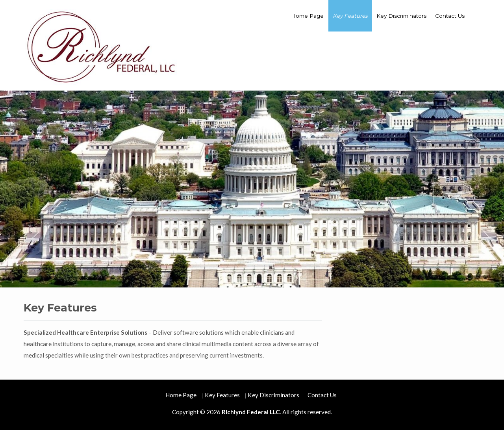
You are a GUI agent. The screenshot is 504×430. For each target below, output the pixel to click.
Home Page (307, 16)
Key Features (350, 16)
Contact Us (450, 16)
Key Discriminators (401, 16)
